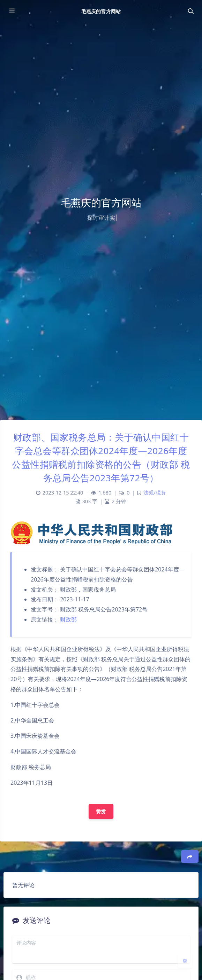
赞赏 (101, 811)
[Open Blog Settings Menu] (185, 961)
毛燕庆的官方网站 (101, 11)
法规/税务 (155, 493)
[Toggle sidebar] (12, 11)
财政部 (68, 619)
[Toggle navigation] (190, 11)
